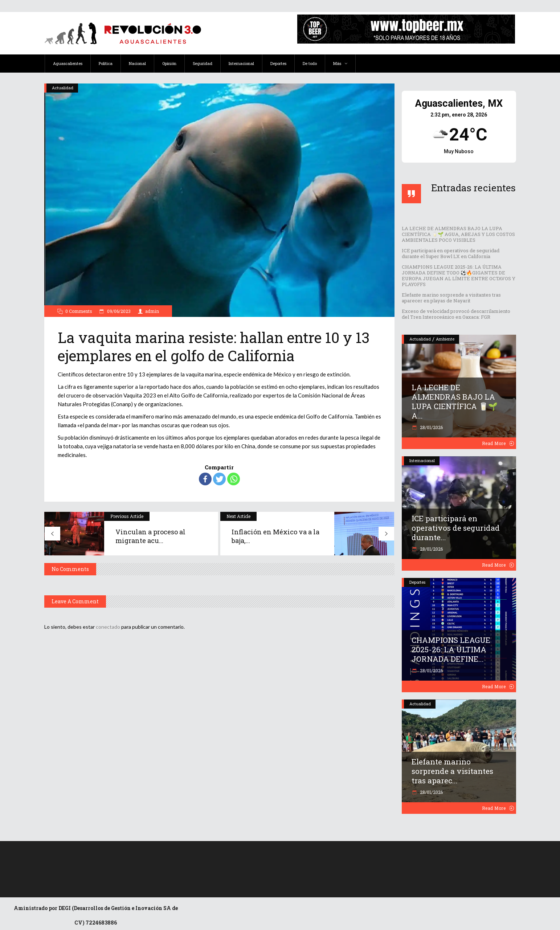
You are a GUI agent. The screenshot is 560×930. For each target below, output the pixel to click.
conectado (108, 627)
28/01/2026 (431, 427)
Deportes (417, 582)
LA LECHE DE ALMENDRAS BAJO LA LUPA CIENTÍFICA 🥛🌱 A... (455, 401)
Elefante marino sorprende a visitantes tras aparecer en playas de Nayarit (451, 298)
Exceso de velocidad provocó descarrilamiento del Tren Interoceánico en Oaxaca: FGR (456, 314)
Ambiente (445, 339)
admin (152, 311)
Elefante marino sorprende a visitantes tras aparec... (452, 771)
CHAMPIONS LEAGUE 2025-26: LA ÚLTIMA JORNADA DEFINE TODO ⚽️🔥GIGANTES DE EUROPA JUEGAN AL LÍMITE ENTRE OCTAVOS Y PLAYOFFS (459, 276)
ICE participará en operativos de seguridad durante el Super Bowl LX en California (451, 253)
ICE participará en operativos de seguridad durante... (456, 528)
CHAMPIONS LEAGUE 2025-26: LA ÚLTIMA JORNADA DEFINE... (451, 649)
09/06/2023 (118, 311)
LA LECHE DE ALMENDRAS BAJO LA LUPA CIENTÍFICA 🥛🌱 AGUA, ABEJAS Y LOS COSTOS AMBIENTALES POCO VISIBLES (458, 234)
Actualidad (63, 88)
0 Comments (79, 311)
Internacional (422, 460)
